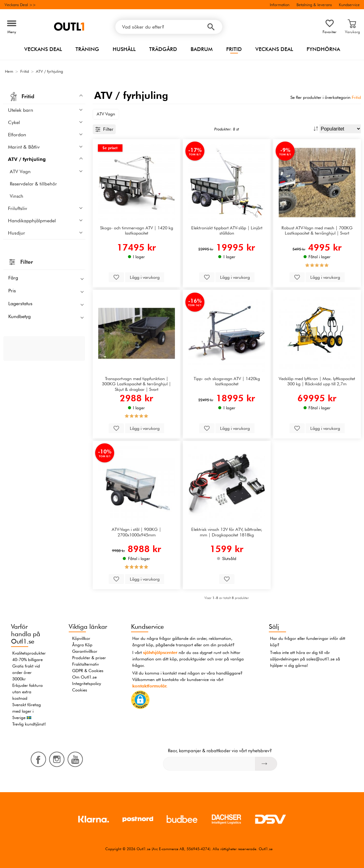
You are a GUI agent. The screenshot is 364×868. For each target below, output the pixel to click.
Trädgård (163, 49)
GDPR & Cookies (88, 671)
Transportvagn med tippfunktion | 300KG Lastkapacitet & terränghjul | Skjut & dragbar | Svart (136, 384)
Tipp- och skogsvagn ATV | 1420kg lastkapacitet (227, 381)
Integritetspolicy (87, 683)
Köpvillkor (81, 638)
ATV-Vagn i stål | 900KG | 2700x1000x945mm (136, 532)
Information (280, 5)
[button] (140, 701)
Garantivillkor (85, 651)
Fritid (234, 49)
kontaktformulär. (150, 686)
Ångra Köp (82, 645)
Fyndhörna (323, 49)
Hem (9, 71)
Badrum (202, 49)
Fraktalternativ (85, 664)
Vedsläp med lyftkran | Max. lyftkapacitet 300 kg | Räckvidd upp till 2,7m (317, 381)
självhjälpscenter (160, 652)
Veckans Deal (43, 49)
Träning (87, 49)
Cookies (80, 690)
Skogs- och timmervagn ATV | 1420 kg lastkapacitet (137, 230)
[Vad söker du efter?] (169, 27)
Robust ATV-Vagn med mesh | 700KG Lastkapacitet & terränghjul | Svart (317, 230)
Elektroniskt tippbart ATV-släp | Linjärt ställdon (227, 230)
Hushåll (124, 49)
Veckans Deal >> (20, 5)
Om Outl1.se (84, 677)
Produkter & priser (89, 658)
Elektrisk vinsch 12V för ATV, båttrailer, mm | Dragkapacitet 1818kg (227, 532)
